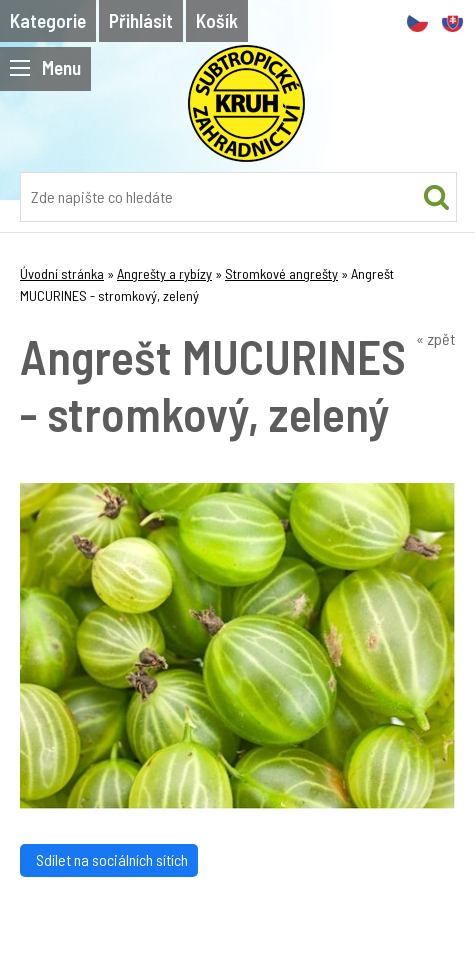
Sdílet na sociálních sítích (109, 859)
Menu (45, 67)
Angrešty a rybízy (164, 273)
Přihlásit (141, 20)
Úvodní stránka (62, 273)
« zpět (435, 338)
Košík (217, 20)
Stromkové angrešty (281, 273)
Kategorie (48, 20)
